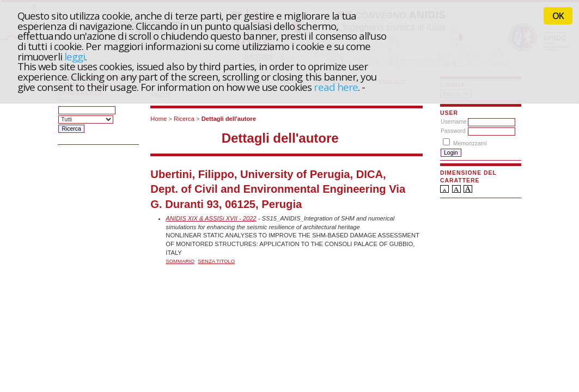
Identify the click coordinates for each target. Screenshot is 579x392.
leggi (75, 56)
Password (453, 131)
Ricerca (184, 119)
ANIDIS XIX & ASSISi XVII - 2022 (211, 218)
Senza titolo (216, 261)
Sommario (180, 261)
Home (159, 119)
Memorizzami (470, 143)
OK (558, 16)
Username (454, 122)
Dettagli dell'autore (229, 119)
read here (336, 87)
